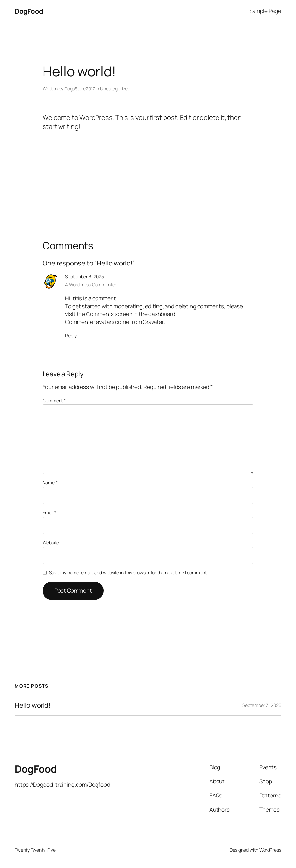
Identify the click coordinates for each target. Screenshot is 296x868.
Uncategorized (115, 89)
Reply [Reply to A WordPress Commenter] (71, 336)
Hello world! (33, 705)
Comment (54, 401)
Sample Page (265, 11)
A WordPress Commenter (91, 285)
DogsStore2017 (80, 89)
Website (51, 543)
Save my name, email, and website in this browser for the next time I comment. (128, 573)
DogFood (29, 11)
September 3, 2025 (84, 276)
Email (49, 513)
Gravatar (153, 322)
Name (50, 482)
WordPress (270, 850)
